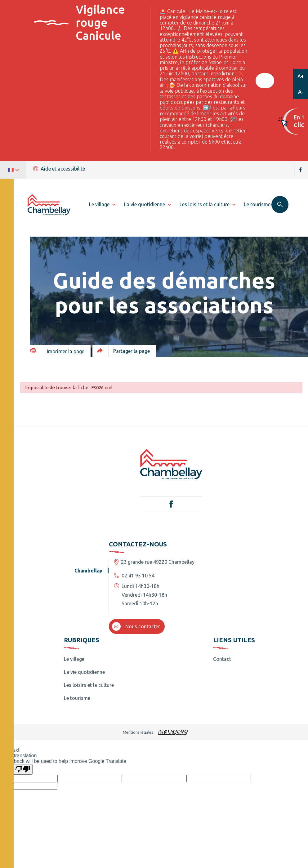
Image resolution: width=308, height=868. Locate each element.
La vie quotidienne (84, 672)
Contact (222, 659)
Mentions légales (138, 732)
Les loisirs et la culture (89, 685)
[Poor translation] (23, 769)
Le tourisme (77, 698)
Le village (74, 659)
